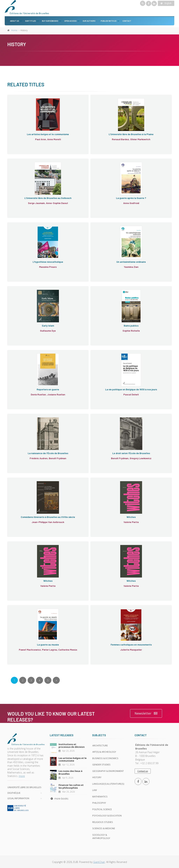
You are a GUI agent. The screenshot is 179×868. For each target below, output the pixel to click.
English (166, 3)
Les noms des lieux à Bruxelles (70, 772)
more (22, 776)
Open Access (70, 21)
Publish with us (109, 21)
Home (14, 30)
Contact (127, 21)
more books (59, 799)
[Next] (56, 680)
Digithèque (14, 793)
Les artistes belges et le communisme (73, 759)
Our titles (31, 21)
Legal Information (18, 798)
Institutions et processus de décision (72, 746)
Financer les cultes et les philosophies (71, 786)
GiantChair (99, 862)
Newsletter (146, 713)
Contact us (143, 771)
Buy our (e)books (50, 21)
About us (15, 21)
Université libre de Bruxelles (24, 787)
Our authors (89, 21)
